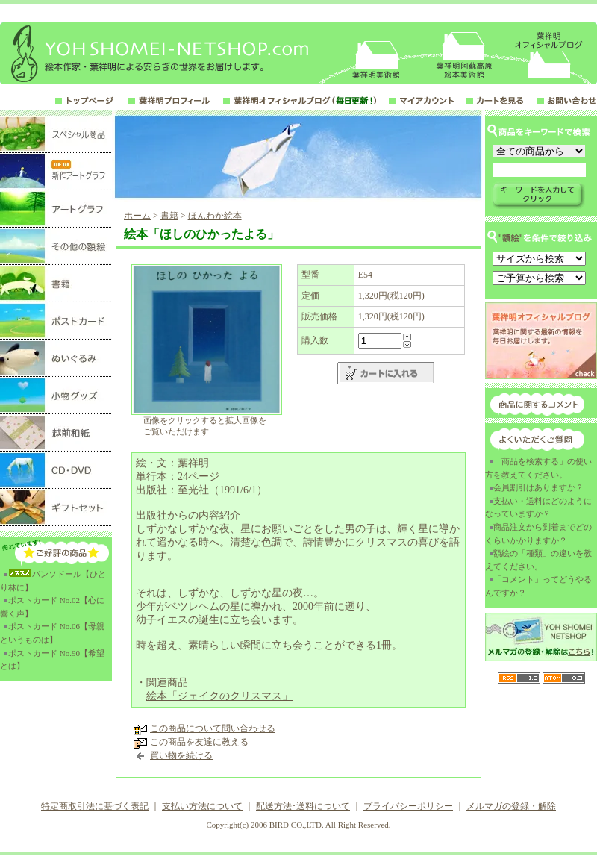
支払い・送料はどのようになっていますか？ (538, 508)
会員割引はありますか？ (538, 487)
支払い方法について (202, 806)
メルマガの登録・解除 (511, 806)
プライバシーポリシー (408, 806)
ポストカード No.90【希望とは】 (52, 660)
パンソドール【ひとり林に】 (53, 580)
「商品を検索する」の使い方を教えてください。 (538, 468)
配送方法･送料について (303, 806)
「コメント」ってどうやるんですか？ (538, 586)
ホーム (137, 216)
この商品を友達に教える (199, 742)
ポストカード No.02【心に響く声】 (52, 607)
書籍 (169, 216)
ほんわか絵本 (215, 216)
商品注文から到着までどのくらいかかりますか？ (538, 534)
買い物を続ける (181, 755)
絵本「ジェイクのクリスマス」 (219, 696)
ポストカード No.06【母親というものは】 (52, 633)
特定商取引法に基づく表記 (95, 806)
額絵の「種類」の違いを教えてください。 (538, 560)
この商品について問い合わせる (213, 728)
